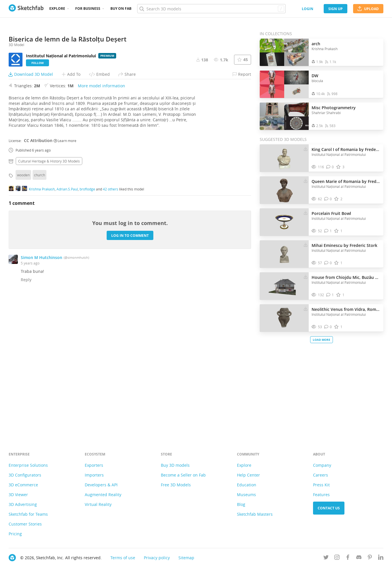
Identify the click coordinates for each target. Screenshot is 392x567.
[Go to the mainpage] (26, 9)
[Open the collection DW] (284, 84)
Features (321, 495)
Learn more (65, 276)
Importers (94, 475)
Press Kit (321, 485)
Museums (246, 495)
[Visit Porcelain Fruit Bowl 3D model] (284, 222)
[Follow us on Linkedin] (381, 558)
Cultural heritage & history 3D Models (49, 297)
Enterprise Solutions (28, 465)
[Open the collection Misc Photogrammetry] (284, 116)
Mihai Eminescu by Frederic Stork (344, 245)
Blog (241, 504)
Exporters (94, 465)
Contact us (329, 508)
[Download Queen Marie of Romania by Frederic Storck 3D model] (306, 180)
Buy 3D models (175, 465)
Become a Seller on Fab (183, 475)
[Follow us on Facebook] (348, 558)
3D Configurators (25, 475)
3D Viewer (18, 495)
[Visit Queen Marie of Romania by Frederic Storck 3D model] (284, 190)
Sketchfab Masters (255, 514)
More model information (101, 221)
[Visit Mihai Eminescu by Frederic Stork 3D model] (284, 254)
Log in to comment (130, 371)
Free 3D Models (176, 485)
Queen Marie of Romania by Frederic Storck (346, 181)
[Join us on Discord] (359, 558)
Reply (26, 415)
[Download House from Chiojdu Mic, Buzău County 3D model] (306, 276)
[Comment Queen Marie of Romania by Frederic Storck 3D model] (328, 199)
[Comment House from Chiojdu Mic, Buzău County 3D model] (330, 295)
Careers (321, 475)
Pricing (15, 534)
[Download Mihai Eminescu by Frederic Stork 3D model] (306, 244)
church (39, 311)
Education (247, 485)
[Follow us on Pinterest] (370, 558)
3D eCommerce (23, 485)
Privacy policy (157, 558)
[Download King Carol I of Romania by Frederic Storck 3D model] (306, 148)
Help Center (248, 475)
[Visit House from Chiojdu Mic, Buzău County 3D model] (284, 286)
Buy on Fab (121, 8)
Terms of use (123, 558)
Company (322, 465)
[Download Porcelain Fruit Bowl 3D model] (306, 212)
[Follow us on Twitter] (326, 558)
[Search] (211, 9)
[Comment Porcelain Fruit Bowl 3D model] (328, 231)
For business (88, 8)
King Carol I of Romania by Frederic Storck (346, 149)
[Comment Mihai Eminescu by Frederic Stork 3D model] (328, 263)
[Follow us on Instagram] (337, 558)
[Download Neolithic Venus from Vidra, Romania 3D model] (306, 308)
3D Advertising (23, 504)
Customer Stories (25, 524)
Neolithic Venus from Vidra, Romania (346, 309)
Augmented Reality (103, 495)
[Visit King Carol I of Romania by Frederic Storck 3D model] (284, 158)
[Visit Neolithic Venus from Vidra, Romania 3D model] (284, 318)
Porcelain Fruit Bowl (331, 213)
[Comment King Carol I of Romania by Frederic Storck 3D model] (330, 167)
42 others (111, 324)
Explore (57, 8)
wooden (23, 311)
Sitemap (186, 558)
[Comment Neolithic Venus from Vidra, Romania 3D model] (328, 327)
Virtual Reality (98, 504)
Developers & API (101, 485)
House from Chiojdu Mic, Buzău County (346, 277)
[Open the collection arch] (284, 52)
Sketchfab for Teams (28, 514)
